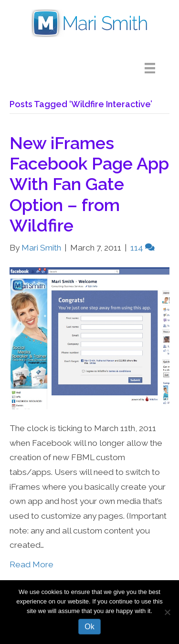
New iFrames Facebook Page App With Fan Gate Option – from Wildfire (89, 184)
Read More (32, 564)
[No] (167, 612)
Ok (89, 627)
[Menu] (157, 68)
